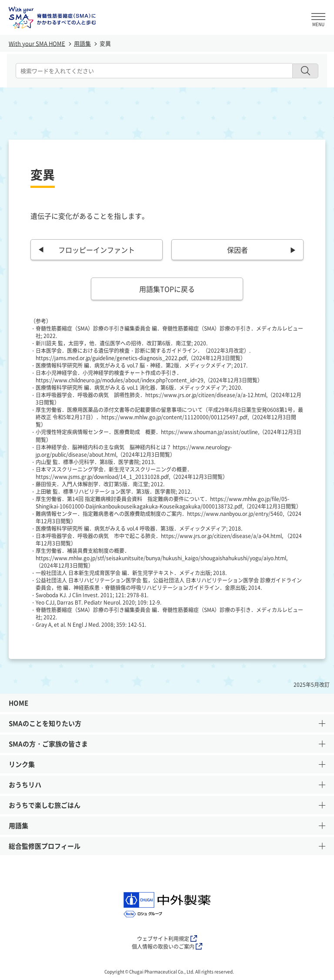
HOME (18, 703)
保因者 (237, 250)
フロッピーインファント (97, 250)
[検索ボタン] (305, 71)
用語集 (82, 43)
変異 (105, 43)
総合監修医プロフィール (167, 848)
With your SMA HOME (37, 43)
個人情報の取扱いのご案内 (167, 947)
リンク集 (167, 766)
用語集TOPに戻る (167, 289)
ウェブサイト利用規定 (167, 939)
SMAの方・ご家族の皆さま (167, 746)
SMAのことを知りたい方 (167, 726)
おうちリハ (167, 787)
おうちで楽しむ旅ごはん (167, 807)
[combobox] (154, 71)
